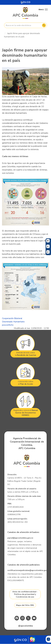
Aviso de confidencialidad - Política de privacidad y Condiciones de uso (25, 594)
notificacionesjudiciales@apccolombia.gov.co (29, 570)
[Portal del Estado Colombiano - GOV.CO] (26, 2)
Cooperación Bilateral (12, 318)
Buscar (44, 25)
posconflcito (8, 325)
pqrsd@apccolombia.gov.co (20, 538)
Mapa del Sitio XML (25, 605)
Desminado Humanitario (13, 322)
